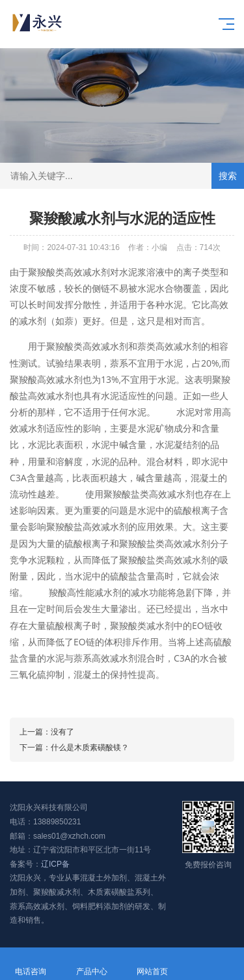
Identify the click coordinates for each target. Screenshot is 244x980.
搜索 (228, 176)
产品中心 (92, 964)
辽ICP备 (55, 864)
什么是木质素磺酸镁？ (90, 748)
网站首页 (153, 964)
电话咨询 (31, 964)
